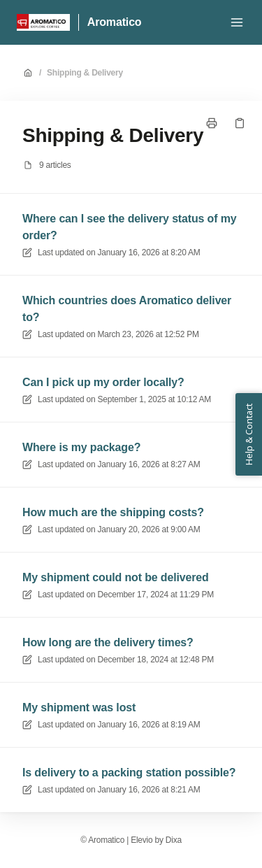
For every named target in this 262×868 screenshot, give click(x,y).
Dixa (174, 840)
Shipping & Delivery (85, 73)
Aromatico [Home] (115, 22)
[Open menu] (237, 22)
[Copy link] (240, 123)
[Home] (43, 22)
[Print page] (212, 123)
